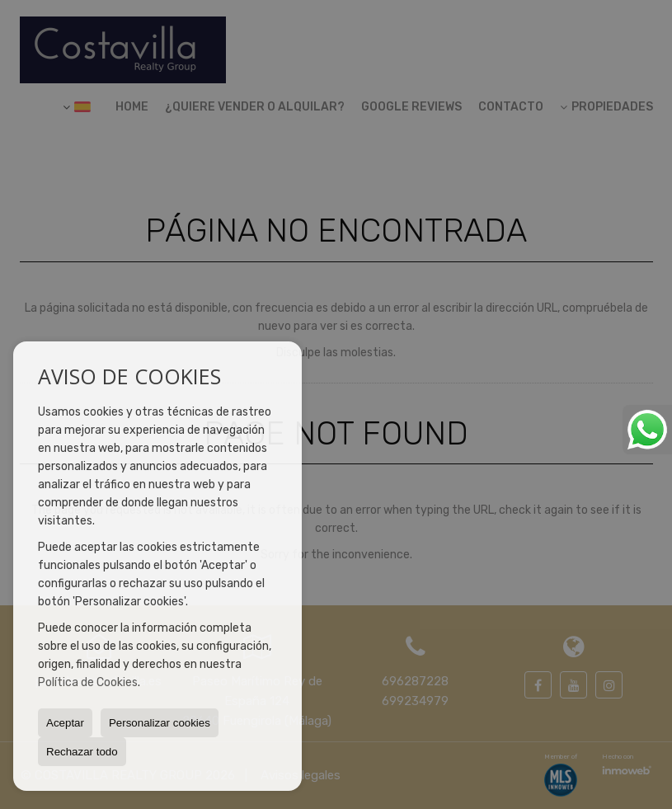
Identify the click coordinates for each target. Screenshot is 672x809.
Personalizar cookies (160, 723)
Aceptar (65, 723)
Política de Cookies (88, 682)
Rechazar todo (82, 752)
